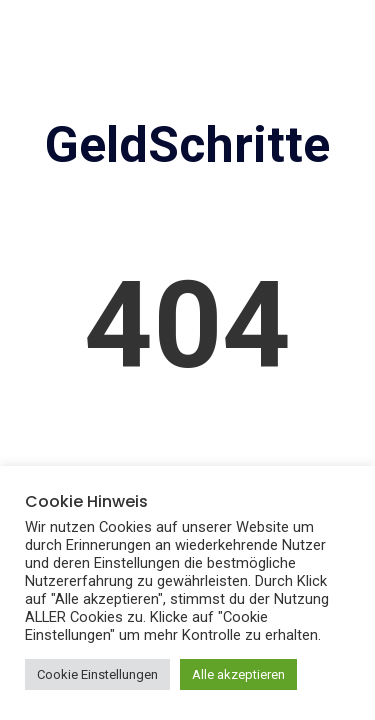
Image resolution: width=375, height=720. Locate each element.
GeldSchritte (187, 145)
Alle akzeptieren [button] (238, 674)
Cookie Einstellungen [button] (97, 674)
